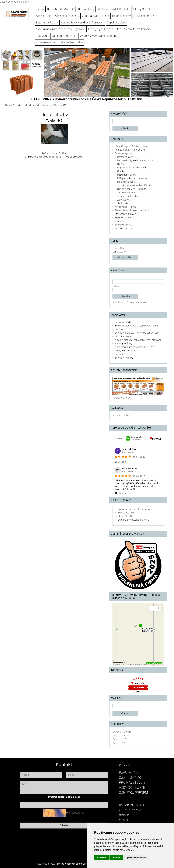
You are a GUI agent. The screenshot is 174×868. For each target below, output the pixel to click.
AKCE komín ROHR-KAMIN (114, 9)
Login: (116, 278)
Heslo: (116, 286)
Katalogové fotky (123, 343)
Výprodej (80, 29)
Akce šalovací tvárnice (96, 16)
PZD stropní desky (127, 175)
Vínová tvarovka (123, 336)
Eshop (40, 9)
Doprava (119, 329)
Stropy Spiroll (142, 9)
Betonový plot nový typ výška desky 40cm (136, 326)
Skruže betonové (144, 16)
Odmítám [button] (116, 857)
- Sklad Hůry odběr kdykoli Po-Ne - (132, 146)
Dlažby (121, 164)
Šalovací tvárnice (126, 182)
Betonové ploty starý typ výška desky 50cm (137, 333)
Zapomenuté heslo (136, 302)
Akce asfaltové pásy (67, 16)
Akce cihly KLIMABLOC (61, 9)
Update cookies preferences (14, 2)
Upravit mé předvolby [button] (136, 857)
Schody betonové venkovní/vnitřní (135, 185)
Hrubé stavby (45, 105)
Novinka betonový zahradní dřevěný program (138, 340)
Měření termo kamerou (138, 29)
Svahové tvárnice (126, 193)
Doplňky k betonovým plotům (132, 168)
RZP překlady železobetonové (132, 178)
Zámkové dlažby (123, 322)
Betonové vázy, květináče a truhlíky (135, 160)
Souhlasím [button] (102, 857)
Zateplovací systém (125, 225)
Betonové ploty (121, 16)
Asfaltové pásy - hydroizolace (130, 150)
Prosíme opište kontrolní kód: (64, 797)
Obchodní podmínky (65, 36)
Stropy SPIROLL (126, 516)
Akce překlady (86, 9)
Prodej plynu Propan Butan (105, 29)
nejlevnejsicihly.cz (121, 415)
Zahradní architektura (128, 196)
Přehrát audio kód (75, 813)
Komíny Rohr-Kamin (125, 207)
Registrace (118, 302)
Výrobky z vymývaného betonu (99, 36)
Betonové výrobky (47, 23)
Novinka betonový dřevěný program (82, 23)
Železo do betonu (124, 228)
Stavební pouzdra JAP (126, 214)
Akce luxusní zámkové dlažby (54, 29)
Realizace (31, 105)
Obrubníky (122, 171)
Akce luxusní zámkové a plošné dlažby (59, 42)
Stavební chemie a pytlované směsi (133, 210)
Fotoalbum (43, 36)
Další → (63, 153)
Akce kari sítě (44, 16)
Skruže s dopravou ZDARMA (132, 189)
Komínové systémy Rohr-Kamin (134, 509)
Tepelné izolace (123, 218)
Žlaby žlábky (124, 200)
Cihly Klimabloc (123, 203)
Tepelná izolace (117, 23)
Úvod (8, 105)
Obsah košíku (125, 257)
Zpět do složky (49, 153)
